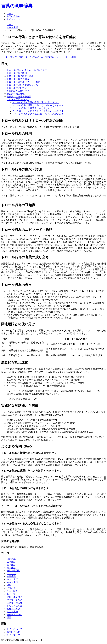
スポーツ (11, 594)
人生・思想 (12, 612)
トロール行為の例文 (17, 88)
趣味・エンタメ (14, 597)
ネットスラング (9, 57)
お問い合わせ (13, 16)
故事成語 (11, 576)
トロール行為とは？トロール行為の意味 (27, 70)
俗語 (9, 585)
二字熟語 (11, 562)
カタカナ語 (12, 579)
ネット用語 (12, 27)
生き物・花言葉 (14, 603)
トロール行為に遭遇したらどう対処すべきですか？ (38, 105)
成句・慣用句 (13, 571)
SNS (21, 57)
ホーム (10, 13)
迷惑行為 (50, 57)
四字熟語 (11, 568)
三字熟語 (11, 565)
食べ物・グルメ (14, 600)
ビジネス (11, 588)
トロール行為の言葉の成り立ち (22, 85)
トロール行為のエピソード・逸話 (23, 82)
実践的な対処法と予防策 (19, 97)
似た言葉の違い (14, 614)
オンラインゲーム (34, 57)
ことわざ (11, 573)
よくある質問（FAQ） (18, 100)
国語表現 (11, 559)
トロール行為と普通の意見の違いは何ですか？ (36, 102)
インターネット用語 (66, 57)
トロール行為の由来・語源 (20, 76)
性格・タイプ (13, 609)
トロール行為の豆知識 (18, 79)
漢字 (9, 617)
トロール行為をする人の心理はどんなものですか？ (38, 114)
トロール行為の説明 (17, 73)
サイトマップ (13, 19)
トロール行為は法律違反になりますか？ (32, 108)
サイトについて (14, 629)
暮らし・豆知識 (14, 606)
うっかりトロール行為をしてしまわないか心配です (38, 111)
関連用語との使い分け (18, 91)
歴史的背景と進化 (16, 94)
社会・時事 (12, 591)
